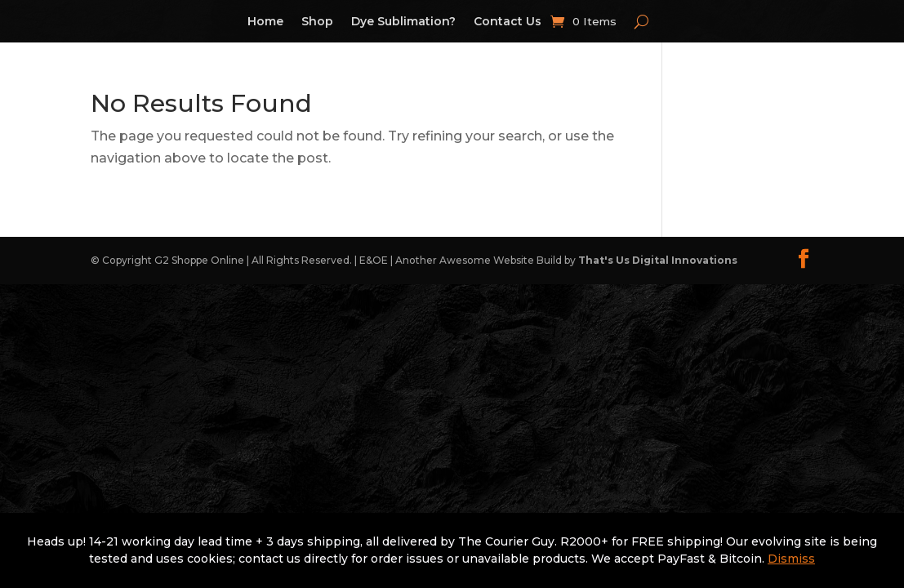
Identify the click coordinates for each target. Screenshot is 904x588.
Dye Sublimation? (403, 22)
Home (265, 22)
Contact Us (508, 22)
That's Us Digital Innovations (658, 260)
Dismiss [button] (791, 559)
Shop (317, 22)
